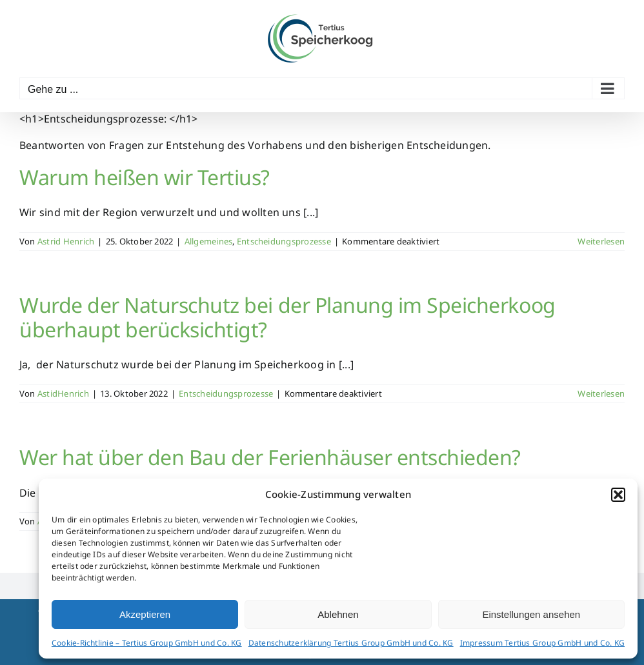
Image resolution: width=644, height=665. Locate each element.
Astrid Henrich (66, 241)
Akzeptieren (145, 614)
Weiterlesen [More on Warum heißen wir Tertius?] (601, 241)
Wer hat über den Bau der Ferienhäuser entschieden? (270, 457)
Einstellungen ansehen (531, 614)
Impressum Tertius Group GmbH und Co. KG (542, 643)
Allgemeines (209, 241)
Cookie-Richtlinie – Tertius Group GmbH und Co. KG (147, 643)
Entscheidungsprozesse (284, 241)
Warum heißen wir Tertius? (145, 177)
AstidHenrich (63, 393)
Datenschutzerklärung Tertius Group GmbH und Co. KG (351, 643)
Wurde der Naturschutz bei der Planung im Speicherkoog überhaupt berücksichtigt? (287, 317)
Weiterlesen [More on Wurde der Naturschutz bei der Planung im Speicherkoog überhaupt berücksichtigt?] (601, 393)
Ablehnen (338, 614)
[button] (618, 495)
